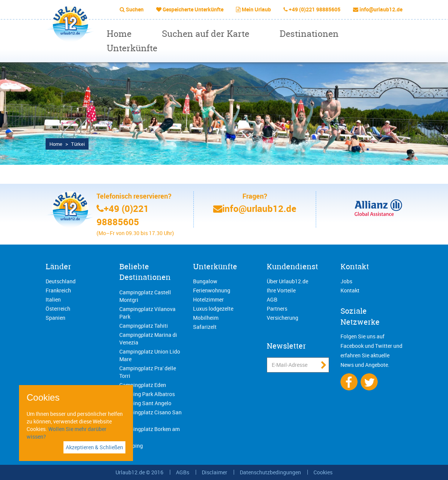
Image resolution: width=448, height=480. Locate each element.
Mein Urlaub (256, 9)
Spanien (55, 318)
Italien (53, 299)
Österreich (58, 309)
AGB (272, 299)
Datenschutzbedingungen (270, 472)
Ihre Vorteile (281, 290)
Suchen (135, 9)
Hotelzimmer (208, 299)
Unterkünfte (132, 48)
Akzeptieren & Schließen (94, 447)
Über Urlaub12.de (287, 281)
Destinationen (309, 34)
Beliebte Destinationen (145, 272)
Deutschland (61, 281)
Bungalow (205, 281)
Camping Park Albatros (147, 394)
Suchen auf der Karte (206, 34)
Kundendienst (292, 266)
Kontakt (355, 266)
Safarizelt (205, 327)
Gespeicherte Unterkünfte (193, 9)
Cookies (323, 472)
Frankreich (58, 290)
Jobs (346, 281)
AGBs (183, 472)
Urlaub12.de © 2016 (139, 472)
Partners (277, 309)
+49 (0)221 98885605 (315, 9)
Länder (58, 266)
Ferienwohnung (212, 290)
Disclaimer (215, 472)
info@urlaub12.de (381, 9)
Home (119, 34)
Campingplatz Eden (143, 385)
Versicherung (283, 318)
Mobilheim (206, 318)
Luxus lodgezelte (213, 309)
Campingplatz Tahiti (144, 326)
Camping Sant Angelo (145, 403)
